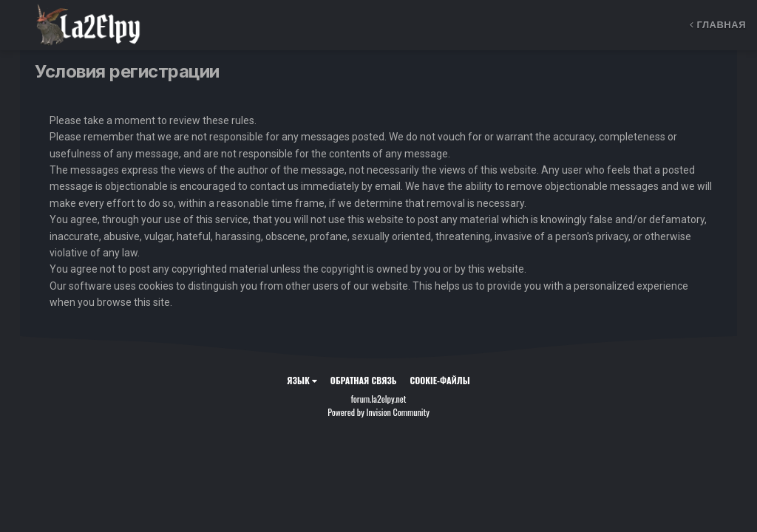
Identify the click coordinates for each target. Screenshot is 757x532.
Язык (302, 380)
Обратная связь (364, 380)
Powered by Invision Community (378, 412)
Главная (718, 25)
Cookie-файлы (440, 380)
